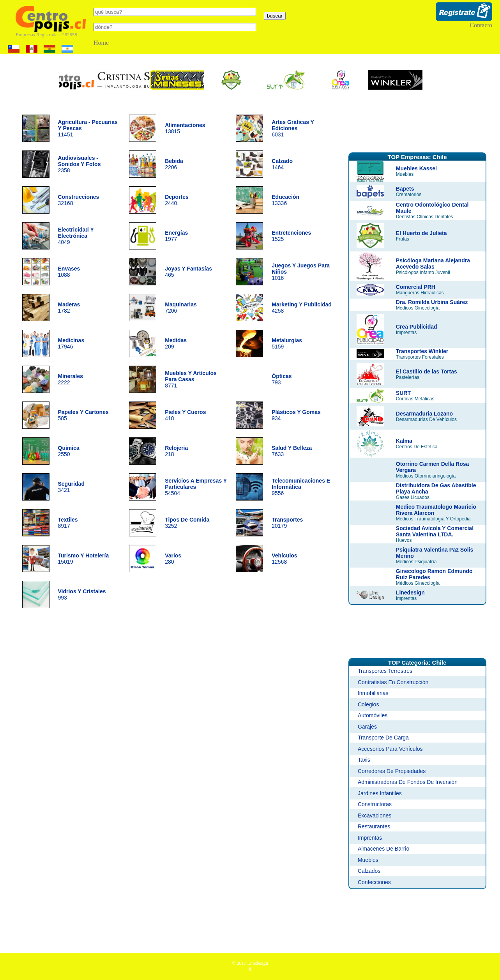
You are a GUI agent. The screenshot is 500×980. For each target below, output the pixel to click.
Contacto (481, 25)
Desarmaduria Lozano (424, 414)
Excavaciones (375, 815)
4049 (76, 236)
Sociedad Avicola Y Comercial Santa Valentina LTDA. (435, 531)
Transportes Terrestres (385, 671)
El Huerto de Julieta (421, 233)
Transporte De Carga (383, 738)
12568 (284, 559)
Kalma (404, 441)
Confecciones (374, 882)
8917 (68, 523)
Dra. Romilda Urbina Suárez (432, 302)
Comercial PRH (416, 287)
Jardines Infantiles (380, 793)
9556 (301, 487)
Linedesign (410, 593)
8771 (191, 379)
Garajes (367, 727)
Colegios (368, 704)
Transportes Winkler (422, 351)
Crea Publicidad (417, 327)
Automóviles (373, 715)
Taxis (364, 760)
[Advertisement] (417, 126)
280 (173, 559)
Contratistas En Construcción (393, 682)
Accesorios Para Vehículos (390, 749)
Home (101, 43)
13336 (285, 200)
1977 (176, 236)
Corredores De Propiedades (392, 771)
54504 (196, 487)
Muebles (368, 860)
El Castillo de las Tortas (427, 371)
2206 (174, 164)
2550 (69, 451)
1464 (282, 164)
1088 (69, 272)
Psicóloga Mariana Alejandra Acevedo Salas (433, 264)
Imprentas (370, 838)
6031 (293, 128)
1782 (69, 308)
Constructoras (375, 804)
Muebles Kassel (416, 168)
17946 (71, 343)
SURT (403, 393)
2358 (80, 164)
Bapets (405, 189)
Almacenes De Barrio (383, 849)
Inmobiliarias (373, 693)
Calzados (369, 871)
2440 (177, 200)
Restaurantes (374, 826)
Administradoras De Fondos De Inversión (408, 782)
